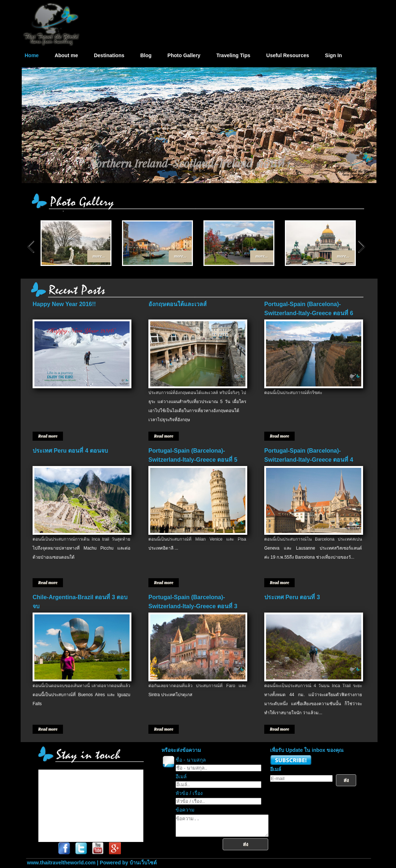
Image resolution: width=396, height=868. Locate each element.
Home (32, 55)
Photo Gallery (184, 55)
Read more (48, 436)
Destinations (109, 55)
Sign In (334, 55)
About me (66, 55)
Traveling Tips (233, 55)
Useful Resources (288, 55)
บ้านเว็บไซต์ (143, 863)
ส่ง (251, 849)
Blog (146, 55)
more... (99, 256)
